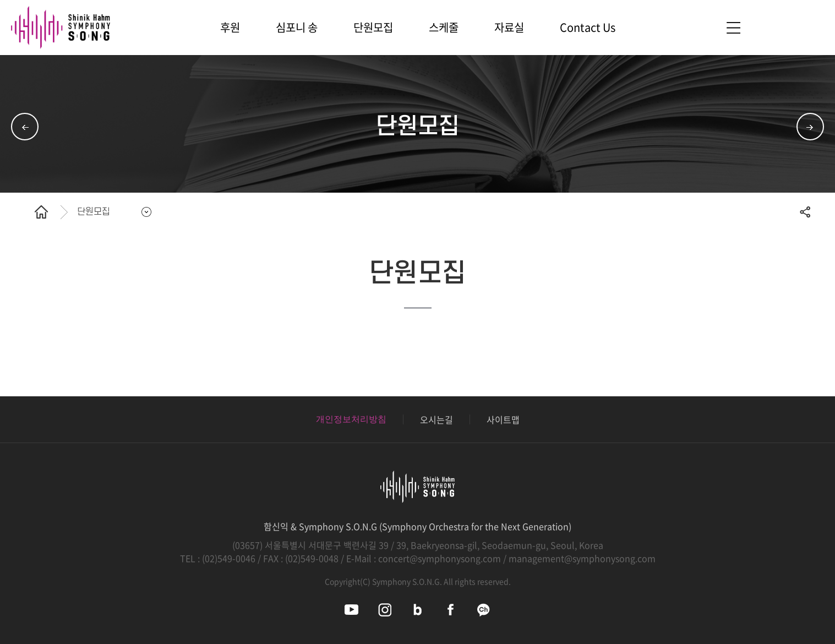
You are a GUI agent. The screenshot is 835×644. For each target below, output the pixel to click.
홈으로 (41, 212)
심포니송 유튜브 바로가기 (351, 610)
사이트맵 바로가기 (733, 28)
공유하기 (805, 212)
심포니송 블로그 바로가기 (417, 610)
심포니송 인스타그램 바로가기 (384, 610)
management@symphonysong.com (582, 558)
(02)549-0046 (229, 558)
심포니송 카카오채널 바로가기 (484, 610)
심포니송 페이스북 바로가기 (451, 610)
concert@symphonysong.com (440, 558)
